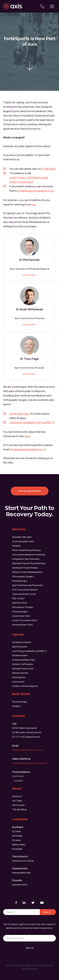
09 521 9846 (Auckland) (24, 728)
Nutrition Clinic (20, 603)
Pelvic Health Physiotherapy (27, 550)
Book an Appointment (30, 491)
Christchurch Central (23, 861)
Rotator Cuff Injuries (23, 664)
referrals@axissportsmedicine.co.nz (29, 763)
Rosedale (17, 849)
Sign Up (30, 948)
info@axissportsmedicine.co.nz (36, 191)
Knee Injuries (19, 677)
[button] (52, 6)
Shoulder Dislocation (23, 668)
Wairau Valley (19, 844)
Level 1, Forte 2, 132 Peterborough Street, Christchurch (29, 180)
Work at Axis (18, 805)
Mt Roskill (17, 836)
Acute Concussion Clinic (25, 620)
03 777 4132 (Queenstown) (26, 737)
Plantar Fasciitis (20, 673)
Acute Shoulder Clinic (23, 541)
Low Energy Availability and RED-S (29, 651)
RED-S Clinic (18, 598)
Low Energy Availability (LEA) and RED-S (32, 422)
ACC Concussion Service (25, 590)
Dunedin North (20, 885)
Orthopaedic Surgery (23, 576)
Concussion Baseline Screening (28, 555)
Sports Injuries (20, 647)
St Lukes (17, 840)
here (33, 204)
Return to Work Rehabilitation (27, 572)
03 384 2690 (48, 169)
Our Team (17, 801)
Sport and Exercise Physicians (28, 585)
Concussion (18, 682)
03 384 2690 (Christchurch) (27, 732)
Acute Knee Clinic (19, 414)
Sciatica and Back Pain (23, 660)
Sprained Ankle (20, 655)
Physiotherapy (20, 581)
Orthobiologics (20, 612)
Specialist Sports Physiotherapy (29, 563)
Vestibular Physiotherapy (25, 568)
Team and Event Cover (24, 594)
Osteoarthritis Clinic (22, 625)
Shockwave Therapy (23, 607)
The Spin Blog (19, 809)
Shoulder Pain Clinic (22, 537)
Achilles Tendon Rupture (25, 686)
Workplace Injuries (22, 642)
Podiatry (16, 546)
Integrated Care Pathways (26, 559)
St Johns (17, 831)
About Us (17, 796)
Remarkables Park (21, 873)
